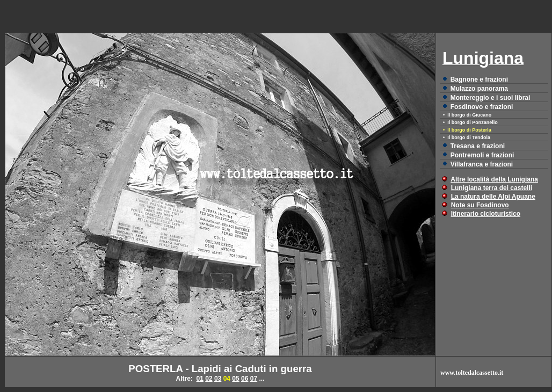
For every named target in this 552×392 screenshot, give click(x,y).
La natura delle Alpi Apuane (493, 197)
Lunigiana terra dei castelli (492, 188)
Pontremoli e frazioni (482, 155)
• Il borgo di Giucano (467, 115)
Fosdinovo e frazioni (482, 107)
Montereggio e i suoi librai (491, 98)
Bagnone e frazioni (479, 79)
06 (245, 379)
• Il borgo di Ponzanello (470, 122)
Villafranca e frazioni (482, 164)
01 (200, 379)
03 (218, 379)
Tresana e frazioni (478, 146)
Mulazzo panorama (479, 89)
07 (254, 379)
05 (235, 379)
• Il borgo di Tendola (467, 137)
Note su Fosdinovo (480, 205)
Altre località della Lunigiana (494, 179)
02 (209, 379)
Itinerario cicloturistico (486, 214)
